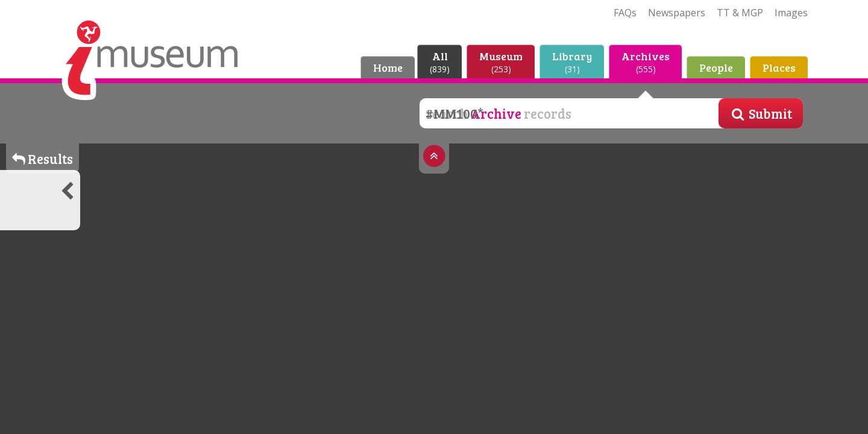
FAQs (625, 13)
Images (791, 13)
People (716, 68)
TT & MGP (740, 13)
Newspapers (677, 13)
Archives (646, 62)
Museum (501, 62)
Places (779, 68)
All (440, 62)
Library (572, 62)
